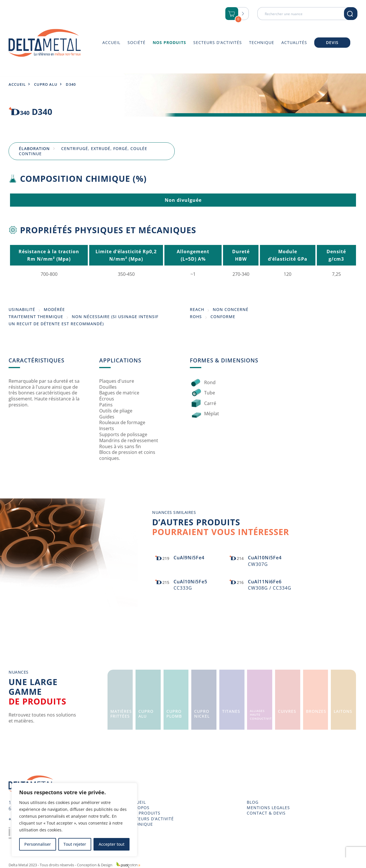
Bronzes (316, 711)
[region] (74, 820)
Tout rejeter (75, 844)
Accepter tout (112, 844)
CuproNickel (202, 714)
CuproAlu (146, 714)
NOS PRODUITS (144, 813)
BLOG (253, 802)
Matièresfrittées (121, 714)
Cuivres (287, 711)
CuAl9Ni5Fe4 (189, 558)
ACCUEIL (137, 802)
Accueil (17, 84)
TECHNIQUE (140, 824)
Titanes (231, 711)
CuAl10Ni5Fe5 (190, 582)
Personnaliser (38, 844)
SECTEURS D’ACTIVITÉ (151, 819)
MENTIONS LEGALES (268, 808)
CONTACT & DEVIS (266, 813)
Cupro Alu (46, 84)
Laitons (343, 711)
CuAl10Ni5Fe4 (265, 558)
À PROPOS (139, 808)
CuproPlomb (174, 714)
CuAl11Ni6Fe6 (265, 582)
